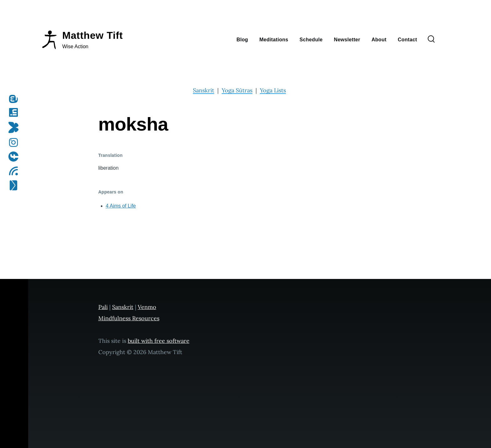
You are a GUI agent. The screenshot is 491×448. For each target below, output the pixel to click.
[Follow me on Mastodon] (16, 99)
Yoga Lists (273, 90)
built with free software (159, 341)
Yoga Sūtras (237, 90)
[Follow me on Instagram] (16, 142)
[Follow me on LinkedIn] (16, 112)
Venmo (147, 307)
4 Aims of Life (121, 206)
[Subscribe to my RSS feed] (16, 171)
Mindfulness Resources (129, 318)
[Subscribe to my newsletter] (16, 185)
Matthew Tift (93, 35)
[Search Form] (431, 39)
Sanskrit (204, 90)
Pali (103, 307)
